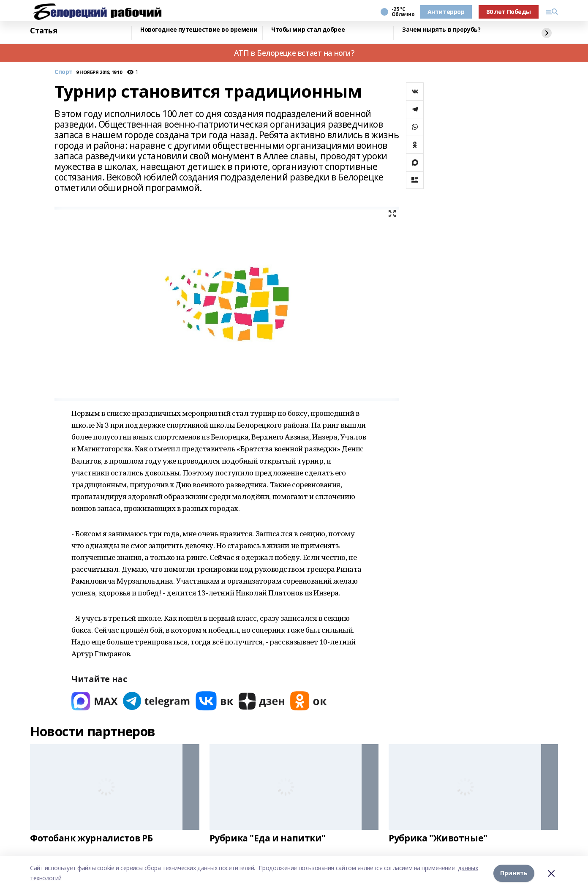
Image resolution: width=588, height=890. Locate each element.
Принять (514, 873)
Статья (44, 31)
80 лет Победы (509, 12)
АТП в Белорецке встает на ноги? (294, 53)
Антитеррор (446, 12)
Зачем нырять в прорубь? (441, 30)
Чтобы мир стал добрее (308, 30)
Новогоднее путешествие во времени (199, 30)
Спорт (64, 72)
